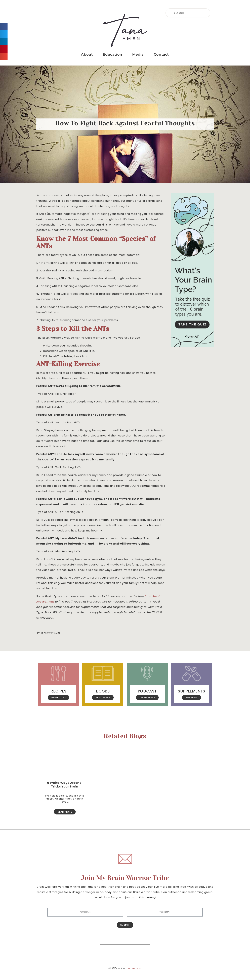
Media (138, 54)
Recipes (58, 691)
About (87, 54)
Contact (161, 54)
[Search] (145, 939)
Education (112, 54)
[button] (4, 26)
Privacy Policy (135, 968)
